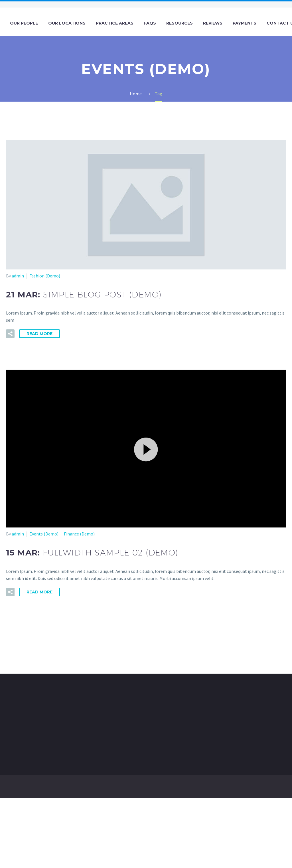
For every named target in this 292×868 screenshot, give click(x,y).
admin (18, 276)
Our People (24, 23)
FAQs (150, 23)
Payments (245, 23)
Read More (39, 334)
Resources (180, 23)
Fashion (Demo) (45, 276)
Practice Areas (115, 23)
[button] (146, 449)
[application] (146, 449)
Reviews (213, 23)
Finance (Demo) (79, 534)
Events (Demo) (44, 534)
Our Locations (67, 23)
